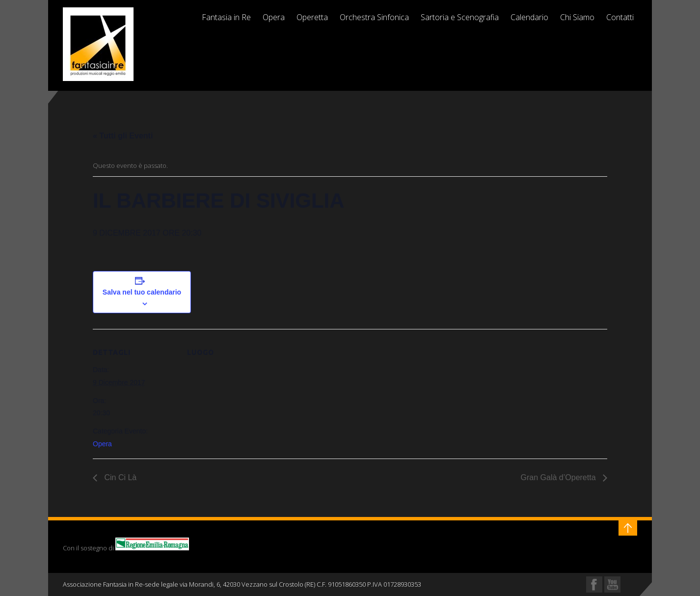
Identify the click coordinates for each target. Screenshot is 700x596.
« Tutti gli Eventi (123, 136)
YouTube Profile (612, 584)
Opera (274, 17)
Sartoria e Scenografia (460, 17)
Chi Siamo (577, 17)
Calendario (529, 17)
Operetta (312, 17)
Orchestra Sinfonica (374, 17)
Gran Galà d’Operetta (559, 477)
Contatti (620, 17)
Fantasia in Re (226, 17)
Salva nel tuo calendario (142, 292)
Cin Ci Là (119, 477)
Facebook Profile (594, 584)
